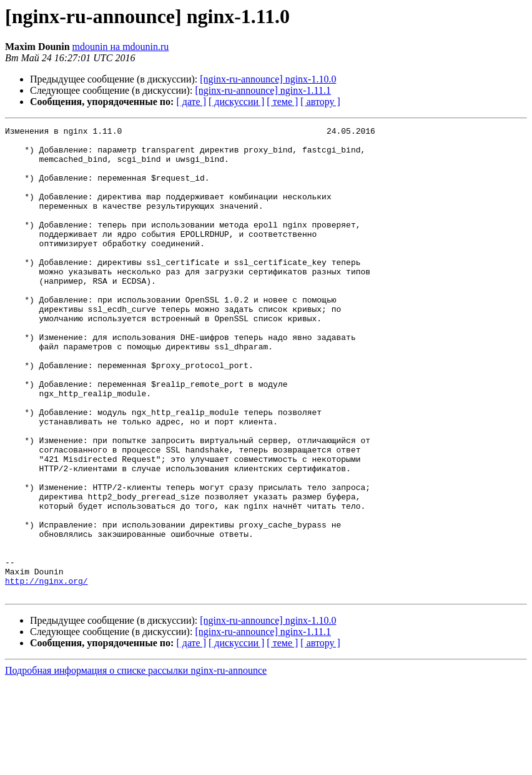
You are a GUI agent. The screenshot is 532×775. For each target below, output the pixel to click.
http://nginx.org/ (47, 672)
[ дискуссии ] (236, 102)
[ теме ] (282, 102)
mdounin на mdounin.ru (121, 47)
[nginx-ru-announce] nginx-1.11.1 (263, 90)
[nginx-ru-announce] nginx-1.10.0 (268, 79)
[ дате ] (191, 102)
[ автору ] (320, 102)
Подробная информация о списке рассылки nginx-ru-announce (136, 764)
